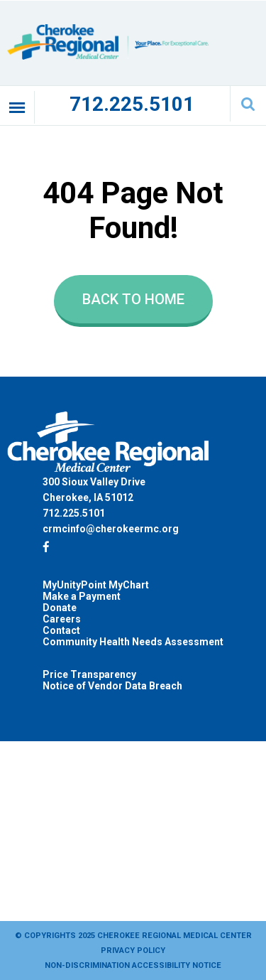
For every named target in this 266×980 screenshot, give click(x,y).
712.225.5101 (132, 104)
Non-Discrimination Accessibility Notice (133, 965)
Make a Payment (82, 596)
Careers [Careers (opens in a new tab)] (62, 619)
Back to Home (133, 299)
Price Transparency (89, 674)
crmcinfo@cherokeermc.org (111, 529)
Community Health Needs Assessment (133, 642)
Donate (60, 608)
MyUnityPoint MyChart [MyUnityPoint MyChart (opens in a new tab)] (96, 585)
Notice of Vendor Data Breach (112, 686)
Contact (61, 630)
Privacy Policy (133, 951)
